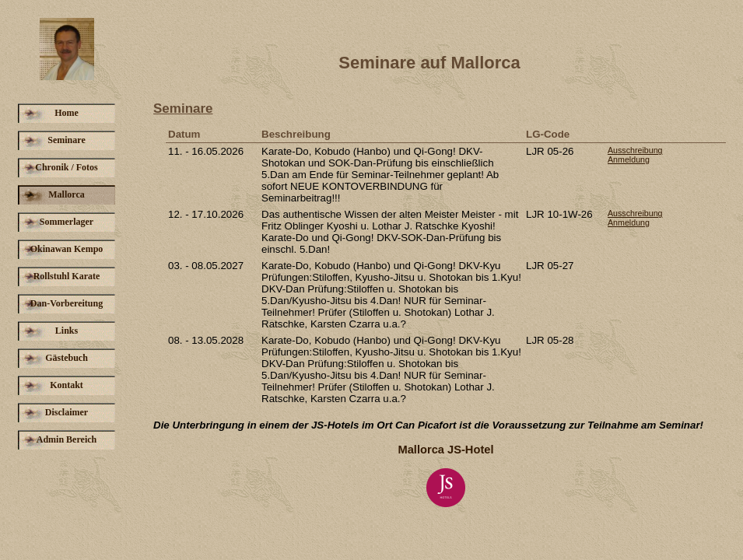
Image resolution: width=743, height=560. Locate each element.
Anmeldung (629, 159)
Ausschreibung (635, 150)
